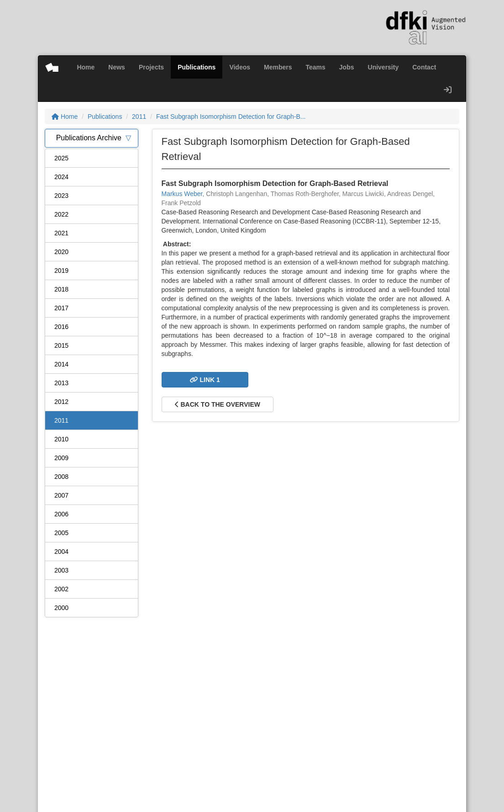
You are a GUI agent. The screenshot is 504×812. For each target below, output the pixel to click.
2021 (61, 233)
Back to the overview (218, 404)
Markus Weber (182, 194)
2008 (61, 477)
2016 (61, 327)
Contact (424, 67)
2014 (61, 364)
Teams (316, 67)
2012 (61, 402)
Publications (197, 67)
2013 (61, 383)
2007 (61, 495)
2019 (61, 271)
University (383, 67)
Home (86, 67)
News (117, 67)
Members (278, 67)
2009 (61, 458)
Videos (240, 67)
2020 (61, 252)
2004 (61, 552)
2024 (61, 177)
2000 (61, 608)
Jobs (347, 67)
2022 (61, 214)
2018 (61, 289)
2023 (61, 196)
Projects (151, 67)
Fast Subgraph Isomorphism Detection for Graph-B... (231, 117)
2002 (61, 589)
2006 (61, 514)
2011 (139, 117)
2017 (61, 308)
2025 (61, 158)
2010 (61, 439)
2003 (61, 570)
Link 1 (205, 380)
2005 (61, 533)
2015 (61, 345)
